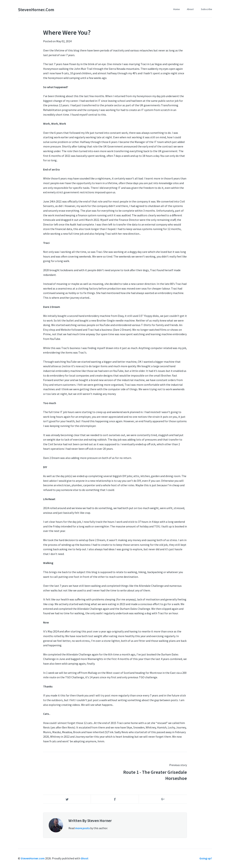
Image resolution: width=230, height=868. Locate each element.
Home (176, 9)
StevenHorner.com (36, 10)
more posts (82, 828)
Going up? (206, 858)
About (190, 9)
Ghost (85, 858)
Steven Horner (100, 821)
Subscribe (206, 9)
